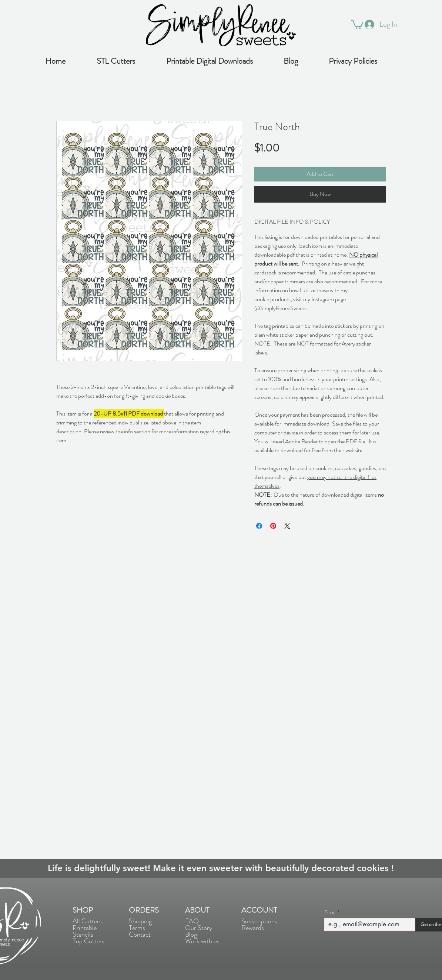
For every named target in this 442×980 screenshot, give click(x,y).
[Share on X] (287, 526)
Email (330, 912)
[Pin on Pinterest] (273, 526)
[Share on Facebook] (259, 526)
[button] (357, 24)
